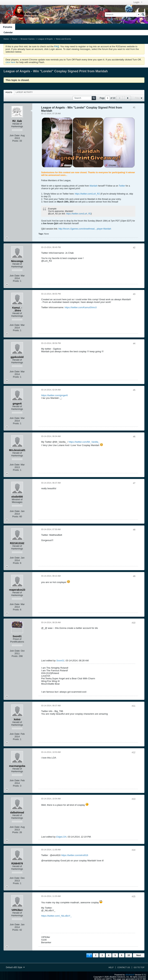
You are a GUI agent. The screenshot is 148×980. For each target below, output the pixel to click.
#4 (134, 344)
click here (10, 62)
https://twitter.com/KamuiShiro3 (81, 307)
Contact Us (124, 967)
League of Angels (45, 39)
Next (139, 955)
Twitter (122, 186)
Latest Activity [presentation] (24, 92)
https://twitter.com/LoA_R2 (87, 194)
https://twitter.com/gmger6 (54, 395)
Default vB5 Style (15, 967)
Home (6, 39)
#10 (134, 623)
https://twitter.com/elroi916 (75, 855)
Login (138, 2)
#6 (134, 437)
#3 (134, 294)
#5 (134, 390)
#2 (134, 248)
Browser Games (28, 39)
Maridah (94, 186)
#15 (134, 897)
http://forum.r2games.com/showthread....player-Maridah (85, 229)
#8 (134, 530)
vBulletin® (130, 975)
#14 (134, 850)
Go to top (139, 967)
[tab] (9, 92)
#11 (134, 706)
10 (129, 955)
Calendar (8, 33)
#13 (134, 799)
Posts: (16, 141)
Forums (8, 27)
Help (111, 967)
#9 (134, 576)
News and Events (63, 39)
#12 (134, 752)
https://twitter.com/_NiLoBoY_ (56, 916)
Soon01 (60, 661)
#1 (134, 107)
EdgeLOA (61, 837)
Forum (15, 39)
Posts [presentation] (9, 92)
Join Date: (15, 135)
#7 (134, 483)
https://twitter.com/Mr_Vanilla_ (84, 442)
